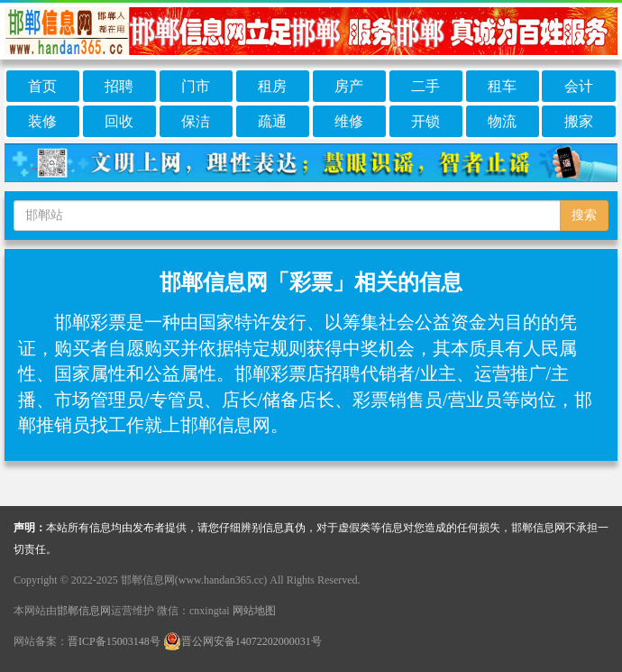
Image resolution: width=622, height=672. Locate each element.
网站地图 (254, 611)
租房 (272, 86)
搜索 (584, 215)
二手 (425, 86)
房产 (349, 86)
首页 (42, 86)
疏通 (272, 121)
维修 (349, 121)
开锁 (425, 121)
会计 (579, 86)
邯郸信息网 (84, 611)
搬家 (579, 121)
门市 (196, 86)
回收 (119, 121)
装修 (42, 121)
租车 (502, 86)
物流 (502, 121)
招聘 (119, 86)
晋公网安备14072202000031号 (242, 641)
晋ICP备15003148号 (114, 641)
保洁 (196, 121)
